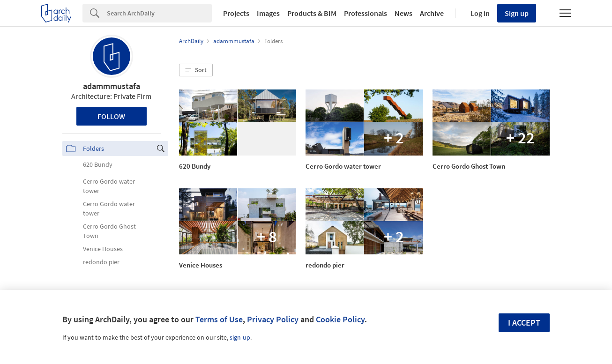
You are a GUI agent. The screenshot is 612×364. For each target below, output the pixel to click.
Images (268, 13)
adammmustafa (112, 86)
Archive (432, 13)
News (403, 13)
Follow (111, 116)
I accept (524, 323)
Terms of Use (219, 319)
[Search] (159, 13)
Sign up (517, 13)
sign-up (240, 337)
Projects (236, 13)
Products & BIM (312, 13)
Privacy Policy (273, 319)
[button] (196, 70)
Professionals (366, 13)
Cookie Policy (340, 319)
